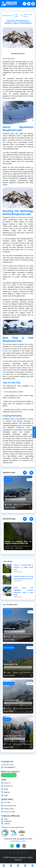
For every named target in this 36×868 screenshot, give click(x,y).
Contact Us (8, 786)
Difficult (6, 824)
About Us (7, 783)
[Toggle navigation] (33, 4)
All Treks (7, 802)
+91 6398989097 (9, 767)
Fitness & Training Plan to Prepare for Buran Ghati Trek (23, 567)
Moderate (6, 821)
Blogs (6, 789)
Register (7, 792)
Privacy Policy (9, 809)
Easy (4, 819)
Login (6, 795)
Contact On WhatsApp (9, 775)
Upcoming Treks (10, 806)
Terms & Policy (9, 812)
